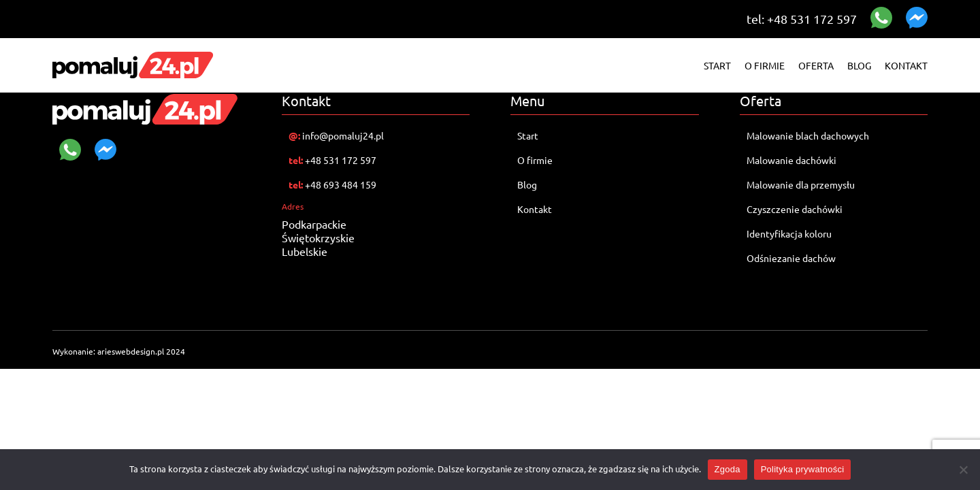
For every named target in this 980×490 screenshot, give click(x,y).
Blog (859, 65)
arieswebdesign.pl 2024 (141, 351)
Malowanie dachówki (793, 160)
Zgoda (728, 469)
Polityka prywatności (803, 469)
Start (717, 65)
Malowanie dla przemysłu (801, 184)
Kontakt (906, 65)
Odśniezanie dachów (791, 258)
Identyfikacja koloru (789, 233)
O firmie (765, 65)
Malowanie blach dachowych (808, 135)
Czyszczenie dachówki (795, 209)
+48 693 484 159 (332, 184)
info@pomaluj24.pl (336, 135)
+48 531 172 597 (332, 160)
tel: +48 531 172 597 (802, 19)
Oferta (816, 65)
